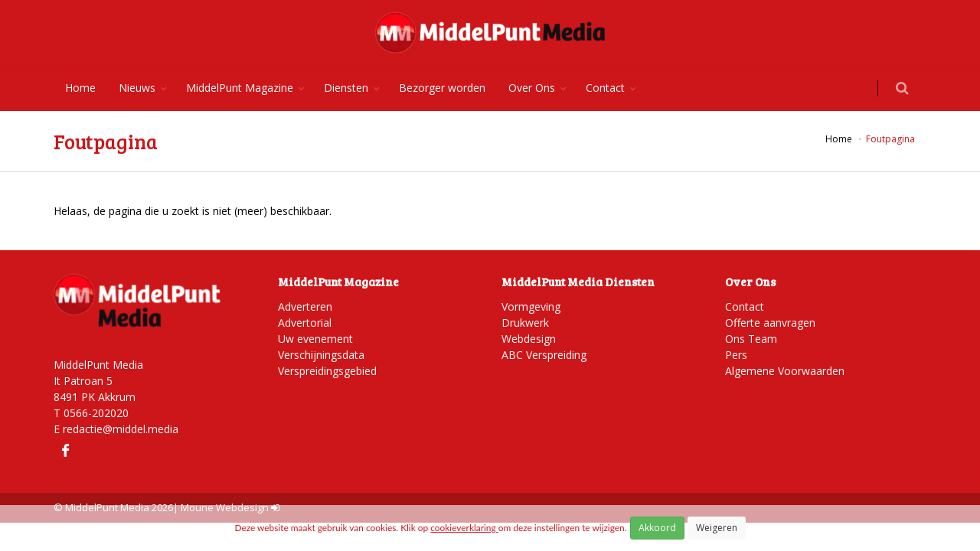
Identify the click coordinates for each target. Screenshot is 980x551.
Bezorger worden (442, 88)
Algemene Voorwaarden (785, 371)
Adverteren (305, 306)
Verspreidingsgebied (327, 371)
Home (80, 88)
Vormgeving (531, 306)
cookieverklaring (464, 528)
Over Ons (532, 88)
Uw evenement (315, 339)
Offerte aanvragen (770, 323)
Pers (736, 355)
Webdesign (529, 339)
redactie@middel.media (121, 429)
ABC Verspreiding (544, 355)
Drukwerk (525, 323)
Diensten (346, 88)
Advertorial (305, 323)
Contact (605, 88)
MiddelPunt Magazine (240, 88)
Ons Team (751, 339)
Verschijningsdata (321, 355)
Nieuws (137, 88)
